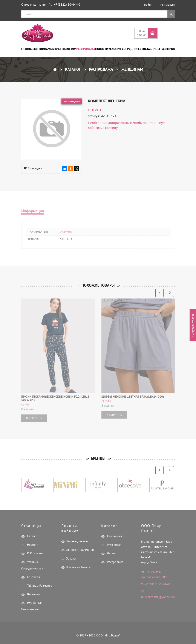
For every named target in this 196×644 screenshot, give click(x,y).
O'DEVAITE (96, 110)
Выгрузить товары (193, 325)
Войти (148, 5)
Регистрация (167, 5)
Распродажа (86, 49)
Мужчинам (58, 49)
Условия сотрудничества (127, 49)
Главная (27, 49)
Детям (72, 49)
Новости (102, 49)
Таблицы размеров (161, 49)
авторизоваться (120, 123)
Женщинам (42, 49)
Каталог (72, 69)
